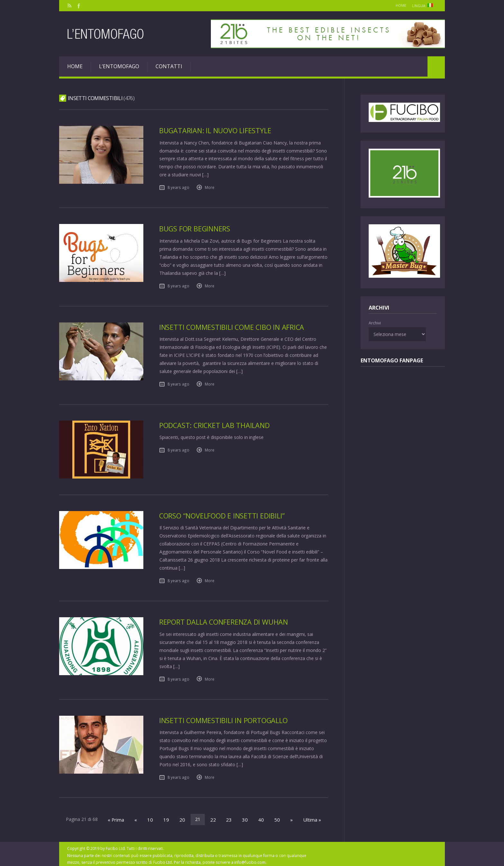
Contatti (169, 66)
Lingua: (423, 6)
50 (273, 817)
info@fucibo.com (250, 859)
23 (229, 817)
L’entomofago (119, 66)
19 (169, 817)
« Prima (123, 817)
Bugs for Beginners (196, 228)
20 (184, 817)
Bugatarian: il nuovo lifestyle (217, 130)
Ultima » (306, 817)
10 (155, 817)
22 (214, 817)
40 (258, 817)
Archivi (375, 323)
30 (243, 817)
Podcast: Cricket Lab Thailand (216, 424)
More (210, 187)
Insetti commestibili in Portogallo (225, 718)
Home (395, 5)
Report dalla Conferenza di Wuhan (226, 620)
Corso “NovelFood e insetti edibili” (224, 514)
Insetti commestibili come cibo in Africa (234, 326)
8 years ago (178, 187)
